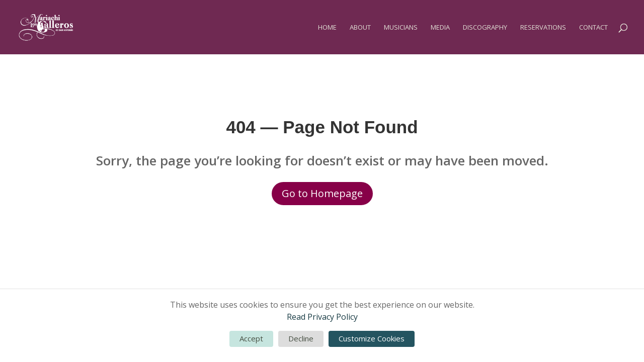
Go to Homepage (322, 193)
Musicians (401, 28)
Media (440, 28)
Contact (593, 28)
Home (327, 28)
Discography (485, 28)
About (360, 28)
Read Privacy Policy (322, 317)
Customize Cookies (372, 338)
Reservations (543, 28)
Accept (251, 338)
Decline (301, 338)
